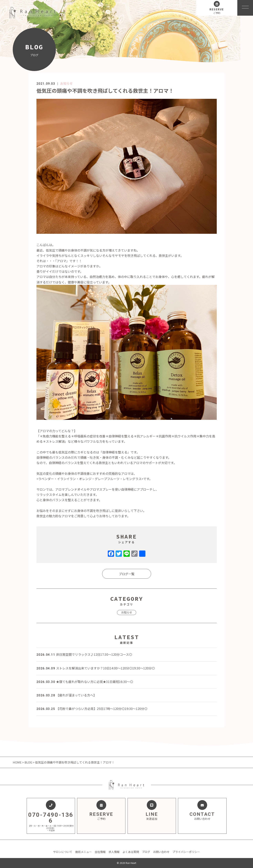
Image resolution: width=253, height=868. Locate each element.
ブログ (146, 852)
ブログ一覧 (127, 574)
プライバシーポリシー (186, 852)
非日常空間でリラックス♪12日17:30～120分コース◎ (84, 654)
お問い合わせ (161, 852)
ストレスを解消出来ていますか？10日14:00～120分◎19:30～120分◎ (96, 668)
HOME (17, 762)
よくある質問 (131, 852)
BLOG (28, 762)
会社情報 (100, 852)
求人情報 (114, 852)
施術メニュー (83, 852)
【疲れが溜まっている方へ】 (66, 695)
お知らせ (66, 83)
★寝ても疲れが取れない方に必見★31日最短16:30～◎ (85, 682)
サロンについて (63, 852)
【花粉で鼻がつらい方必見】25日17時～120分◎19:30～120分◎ (92, 709)
